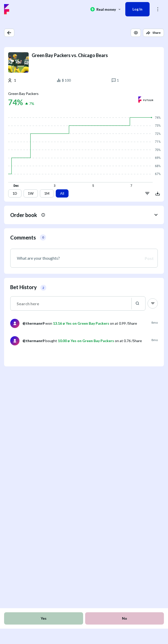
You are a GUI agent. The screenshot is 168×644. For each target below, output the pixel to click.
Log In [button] (137, 9)
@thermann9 (33, 323)
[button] (9, 33)
